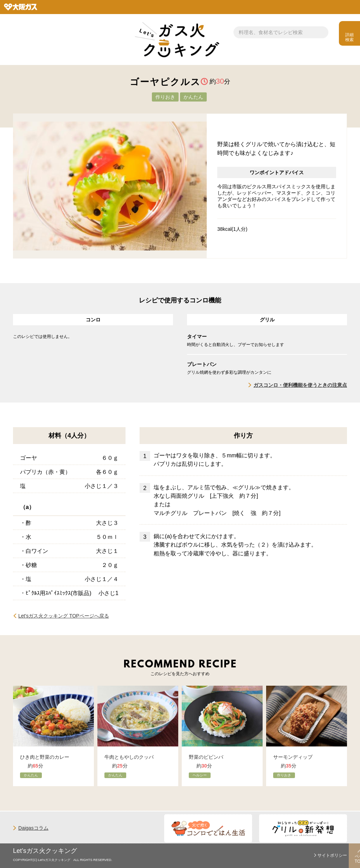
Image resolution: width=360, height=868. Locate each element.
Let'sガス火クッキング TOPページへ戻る (64, 616)
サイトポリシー (332, 855)
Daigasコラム (33, 828)
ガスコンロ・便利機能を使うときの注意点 (300, 385)
